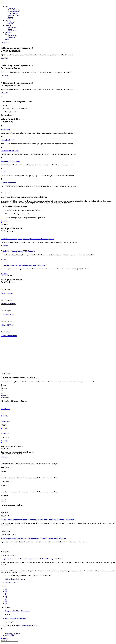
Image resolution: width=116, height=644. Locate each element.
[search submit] (19, 641)
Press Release (13, 31)
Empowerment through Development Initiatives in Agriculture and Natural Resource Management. (39, 519)
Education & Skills (8, 140)
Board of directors (14, 10)
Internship (12, 37)
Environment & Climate (10, 151)
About (6, 7)
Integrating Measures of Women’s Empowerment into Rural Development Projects (32, 559)
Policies (11, 17)
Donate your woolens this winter (15, 618)
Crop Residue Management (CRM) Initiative (18, 251)
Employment (12, 36)
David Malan (5, 421)
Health (3, 172)
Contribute (8, 32)
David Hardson (6, 434)
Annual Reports (13, 13)
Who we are (12, 8)
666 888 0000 (11, 635)
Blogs (10, 29)
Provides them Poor (8, 304)
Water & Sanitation (8, 183)
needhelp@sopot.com (13, 634)
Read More (4, 246)
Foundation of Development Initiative (26, 625)
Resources (8, 25)
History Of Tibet (7, 325)
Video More (4, 457)
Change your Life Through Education (17, 611)
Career (7, 34)
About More (5, 221)
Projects (7, 20)
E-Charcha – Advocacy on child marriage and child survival (24, 265)
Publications (12, 27)
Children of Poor (7, 314)
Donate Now (5, 42)
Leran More (4, 58)
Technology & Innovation (10, 161)
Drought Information (9, 336)
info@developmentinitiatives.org (15, 579)
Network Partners (14, 12)
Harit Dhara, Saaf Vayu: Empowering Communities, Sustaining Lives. (27, 239)
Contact (7, 39)
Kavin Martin (5, 409)
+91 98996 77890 (10, 582)
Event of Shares (7, 293)
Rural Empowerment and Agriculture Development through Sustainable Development (34, 538)
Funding (11, 19)
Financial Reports (14, 15)
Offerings (11, 22)
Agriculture (5, 129)
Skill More (4, 395)
